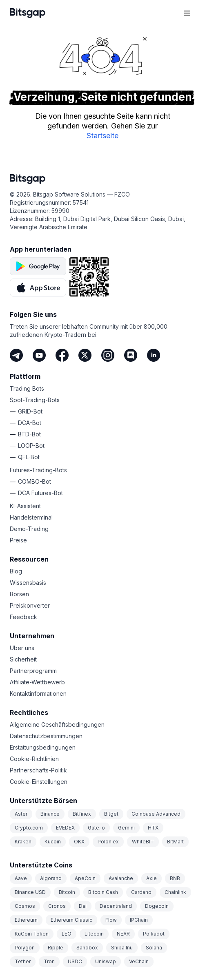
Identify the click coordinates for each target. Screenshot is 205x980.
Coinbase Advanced (156, 814)
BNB (175, 878)
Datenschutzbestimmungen (46, 736)
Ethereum (26, 920)
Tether (23, 961)
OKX (79, 842)
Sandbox (87, 948)
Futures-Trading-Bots (38, 470)
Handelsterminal (31, 517)
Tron (49, 961)
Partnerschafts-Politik (38, 770)
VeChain (139, 961)
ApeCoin (85, 878)
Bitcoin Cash (103, 892)
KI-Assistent (25, 506)
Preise (18, 540)
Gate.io (96, 828)
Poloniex (108, 842)
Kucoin (53, 842)
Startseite (102, 136)
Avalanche (121, 878)
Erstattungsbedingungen (43, 747)
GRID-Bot (30, 411)
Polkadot (154, 934)
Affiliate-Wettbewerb (37, 682)
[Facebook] (62, 355)
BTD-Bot (29, 434)
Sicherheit (23, 659)
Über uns (22, 648)
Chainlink (175, 892)
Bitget (111, 814)
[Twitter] (85, 355)
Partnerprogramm (33, 671)
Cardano (141, 892)
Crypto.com (29, 828)
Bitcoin (67, 892)
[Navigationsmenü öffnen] (187, 13)
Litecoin (94, 934)
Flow (111, 920)
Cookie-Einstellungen (39, 782)
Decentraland (116, 906)
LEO (67, 934)
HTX (153, 828)
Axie (152, 878)
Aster (21, 814)
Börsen (19, 594)
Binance (50, 814)
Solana (154, 948)
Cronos (57, 906)
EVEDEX (65, 828)
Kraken (23, 842)
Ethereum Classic (71, 920)
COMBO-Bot (35, 481)
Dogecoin (157, 906)
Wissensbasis (28, 583)
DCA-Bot (30, 423)
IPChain (139, 920)
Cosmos (25, 906)
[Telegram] (16, 355)
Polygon (25, 948)
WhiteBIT (143, 842)
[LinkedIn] (154, 355)
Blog (16, 571)
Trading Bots (27, 388)
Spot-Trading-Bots (35, 400)
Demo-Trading (29, 529)
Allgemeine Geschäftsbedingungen (57, 724)
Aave (21, 878)
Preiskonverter (30, 605)
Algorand (51, 878)
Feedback (23, 617)
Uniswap (106, 961)
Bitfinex (82, 814)
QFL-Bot (29, 457)
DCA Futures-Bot (40, 493)
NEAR (123, 934)
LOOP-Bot (31, 446)
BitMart (175, 842)
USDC (75, 961)
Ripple (56, 948)
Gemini (126, 828)
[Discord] (131, 355)
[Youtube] (39, 355)
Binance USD (30, 892)
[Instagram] (108, 355)
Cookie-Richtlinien (34, 759)
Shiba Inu (122, 948)
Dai (83, 906)
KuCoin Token (32, 934)
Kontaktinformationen (38, 694)
